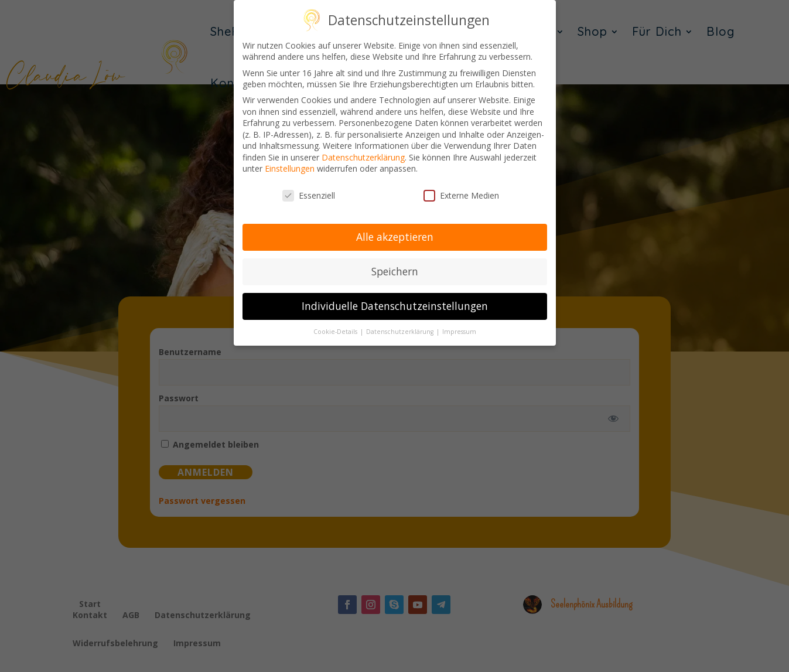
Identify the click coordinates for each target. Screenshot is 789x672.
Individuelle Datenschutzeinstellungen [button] (395, 305)
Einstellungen (290, 168)
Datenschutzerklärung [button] (401, 331)
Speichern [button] (395, 271)
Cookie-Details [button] (336, 331)
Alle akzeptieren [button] (395, 236)
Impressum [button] (459, 331)
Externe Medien (461, 195)
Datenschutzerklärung (363, 157)
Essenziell (309, 195)
